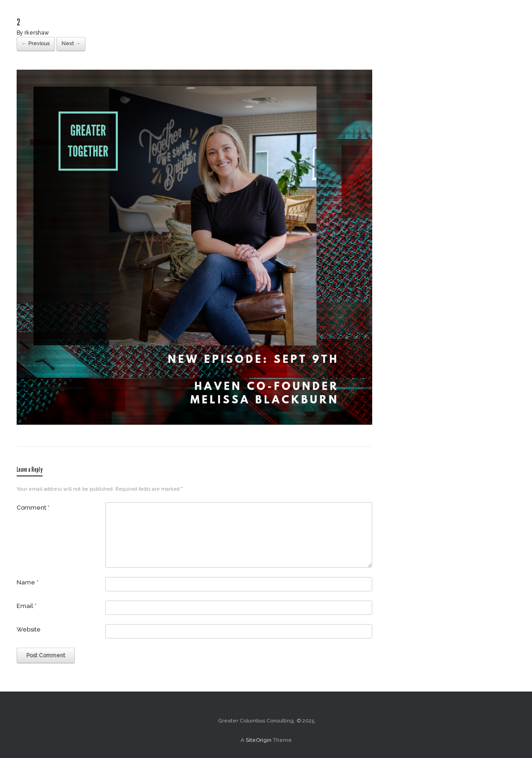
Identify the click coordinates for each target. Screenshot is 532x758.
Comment (33, 508)
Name (27, 582)
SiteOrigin (259, 740)
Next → (71, 44)
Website (29, 629)
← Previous (36, 44)
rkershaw (37, 33)
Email (27, 606)
